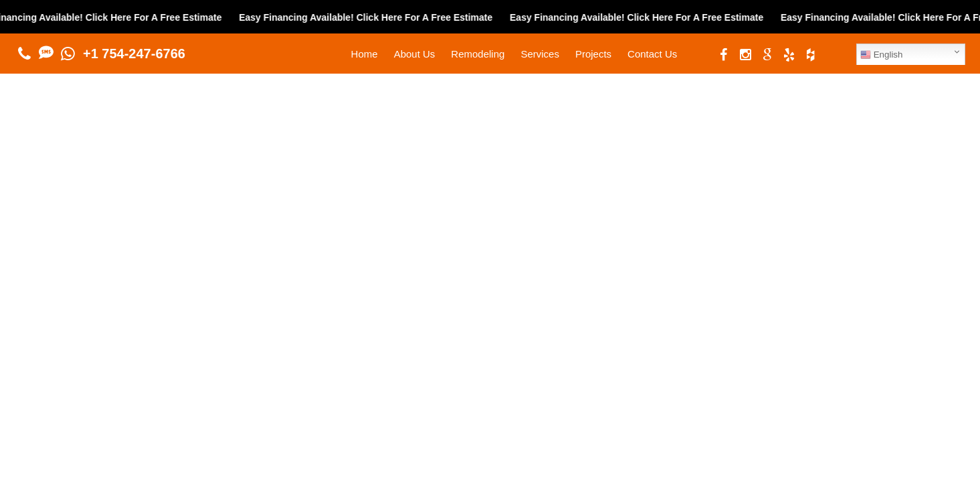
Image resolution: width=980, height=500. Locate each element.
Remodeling (478, 54)
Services (540, 54)
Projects (593, 54)
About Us (415, 54)
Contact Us (652, 54)
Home (365, 54)
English (881, 55)
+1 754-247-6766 (134, 54)
